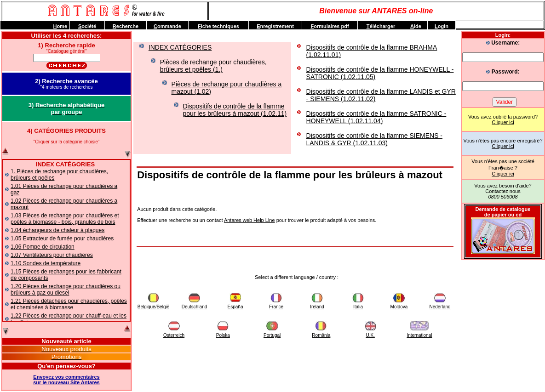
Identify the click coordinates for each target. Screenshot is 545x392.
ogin (442, 26)
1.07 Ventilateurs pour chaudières (52, 255)
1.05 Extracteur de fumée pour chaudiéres (62, 239)
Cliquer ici (503, 122)
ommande (167, 26)
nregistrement (275, 26)
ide (416, 26)
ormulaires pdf (330, 26)
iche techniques (218, 26)
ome (60, 26)
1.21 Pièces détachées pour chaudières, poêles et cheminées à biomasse (69, 304)
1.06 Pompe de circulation (43, 247)
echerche (126, 26)
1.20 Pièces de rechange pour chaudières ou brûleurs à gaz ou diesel (66, 290)
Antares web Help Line (250, 220)
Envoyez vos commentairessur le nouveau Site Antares (66, 380)
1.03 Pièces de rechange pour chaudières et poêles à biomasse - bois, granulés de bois (65, 219)
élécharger (381, 26)
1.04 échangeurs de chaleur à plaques (57, 230)
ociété (87, 26)
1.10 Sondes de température (46, 263)
